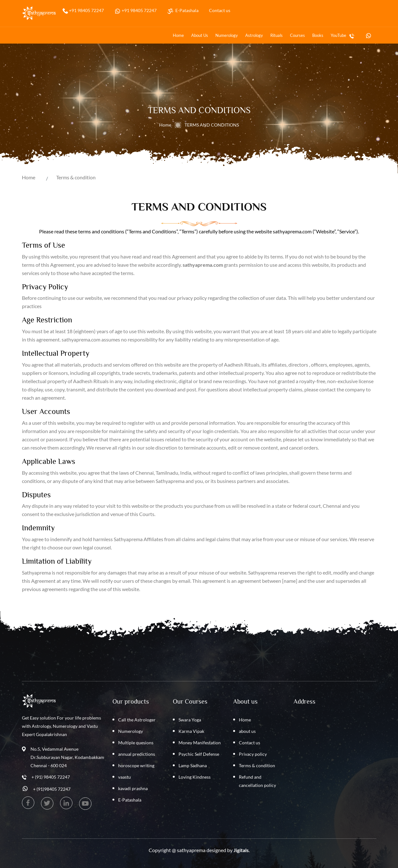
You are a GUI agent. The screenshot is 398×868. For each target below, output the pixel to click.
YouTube (338, 35)
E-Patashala (186, 10)
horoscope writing (136, 765)
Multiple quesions (136, 743)
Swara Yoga (190, 720)
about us (200, 35)
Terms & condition (76, 177)
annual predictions (137, 754)
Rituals (277, 35)
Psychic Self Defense (199, 754)
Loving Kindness (195, 777)
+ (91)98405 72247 (52, 789)
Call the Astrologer (137, 720)
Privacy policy (253, 754)
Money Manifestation (200, 743)
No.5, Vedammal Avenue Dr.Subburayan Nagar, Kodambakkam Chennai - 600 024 (67, 757)
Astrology (254, 35)
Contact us (220, 10)
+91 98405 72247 (86, 10)
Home (178, 35)
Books (318, 35)
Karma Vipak (191, 731)
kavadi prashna (133, 788)
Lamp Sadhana (193, 765)
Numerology (227, 35)
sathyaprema (191, 850)
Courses (297, 35)
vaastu (125, 777)
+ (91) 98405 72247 (51, 777)
